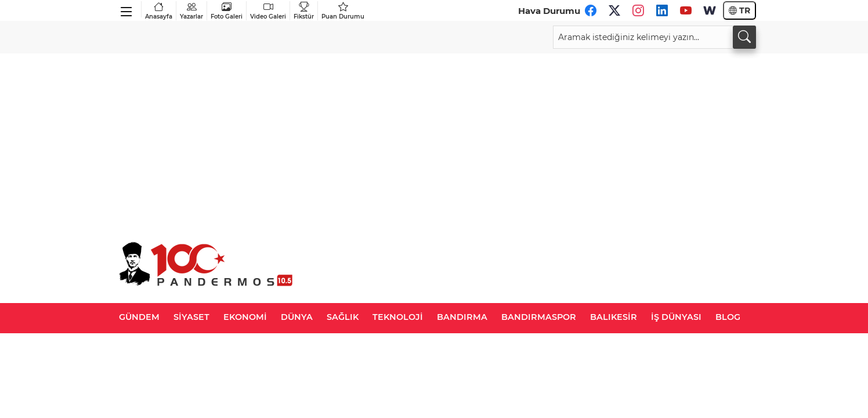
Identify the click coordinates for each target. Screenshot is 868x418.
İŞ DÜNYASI (676, 317)
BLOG (728, 317)
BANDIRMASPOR (539, 317)
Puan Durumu (343, 11)
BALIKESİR (614, 317)
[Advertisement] (434, 140)
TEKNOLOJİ (398, 317)
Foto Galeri (227, 11)
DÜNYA (297, 317)
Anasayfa (159, 11)
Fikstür (304, 11)
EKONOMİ (245, 317)
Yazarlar (191, 11)
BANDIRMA (462, 317)
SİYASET (191, 317)
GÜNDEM (139, 317)
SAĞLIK (343, 317)
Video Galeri (268, 11)
